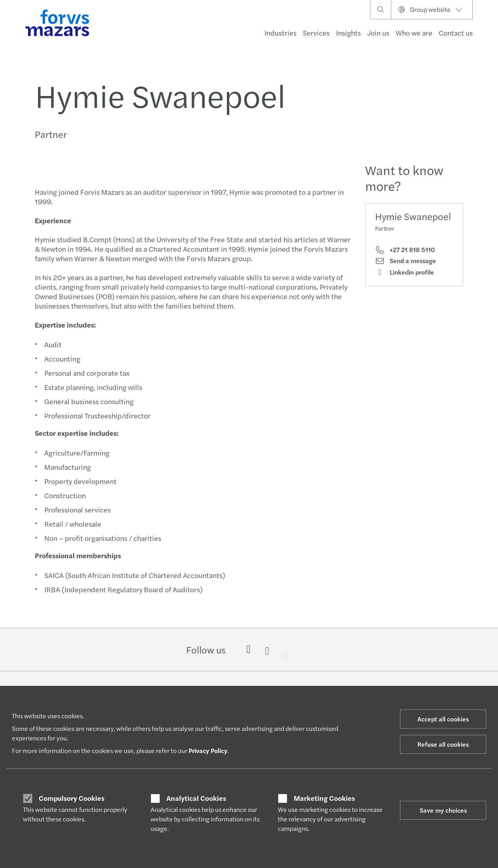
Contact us (456, 33)
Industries (280, 33)
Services (316, 33)
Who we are (414, 33)
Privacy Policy (208, 750)
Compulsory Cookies (72, 798)
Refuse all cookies (443, 744)
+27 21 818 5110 (405, 250)
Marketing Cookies (324, 798)
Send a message (406, 261)
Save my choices (443, 810)
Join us (378, 33)
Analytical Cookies (196, 798)
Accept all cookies (443, 719)
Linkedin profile (405, 272)
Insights (348, 33)
